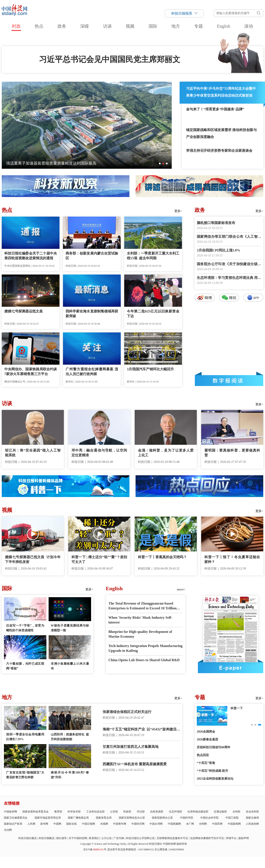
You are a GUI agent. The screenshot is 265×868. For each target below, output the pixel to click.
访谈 (107, 26)
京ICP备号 (95, 849)
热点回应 (203, 755)
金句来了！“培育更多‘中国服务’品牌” (215, 109)
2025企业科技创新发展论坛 (215, 779)
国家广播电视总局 (78, 818)
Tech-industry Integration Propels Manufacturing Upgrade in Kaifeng (146, 648)
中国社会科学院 (209, 818)
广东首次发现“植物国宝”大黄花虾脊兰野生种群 (25, 775)
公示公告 (107, 838)
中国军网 (217, 824)
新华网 (44, 824)
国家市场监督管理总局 (48, 818)
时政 (16, 26)
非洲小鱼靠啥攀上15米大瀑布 (70, 666)
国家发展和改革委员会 (36, 812)
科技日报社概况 (27, 838)
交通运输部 (220, 812)
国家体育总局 (104, 818)
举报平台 (231, 838)
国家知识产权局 (13, 824)
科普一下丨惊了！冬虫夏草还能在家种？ (232, 559)
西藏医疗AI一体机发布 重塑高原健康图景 (135, 764)
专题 (199, 26)
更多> (178, 211)
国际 (153, 26)
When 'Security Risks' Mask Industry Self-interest (140, 620)
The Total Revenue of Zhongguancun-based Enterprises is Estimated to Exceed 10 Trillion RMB (143, 606)
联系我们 (94, 838)
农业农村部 (252, 812)
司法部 (141, 812)
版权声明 (244, 838)
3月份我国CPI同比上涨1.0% (219, 250)
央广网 (190, 824)
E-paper (231, 668)
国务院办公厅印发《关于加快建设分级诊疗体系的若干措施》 (229, 264)
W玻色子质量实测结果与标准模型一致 (70, 628)
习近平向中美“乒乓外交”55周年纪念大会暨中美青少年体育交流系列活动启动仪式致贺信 (221, 92)
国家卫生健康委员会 (16, 818)
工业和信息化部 (95, 812)
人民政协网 (252, 824)
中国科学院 (187, 818)
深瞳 (85, 26)
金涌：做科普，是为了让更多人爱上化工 (166, 453)
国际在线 (71, 824)
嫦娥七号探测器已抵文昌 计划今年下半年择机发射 (33, 559)
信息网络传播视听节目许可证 (207, 838)
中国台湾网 (156, 824)
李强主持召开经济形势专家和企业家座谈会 (219, 151)
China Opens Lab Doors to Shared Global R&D (144, 660)
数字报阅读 (229, 381)
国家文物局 (252, 818)
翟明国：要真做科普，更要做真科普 (232, 453)
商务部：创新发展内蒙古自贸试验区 (92, 256)
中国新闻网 (234, 824)
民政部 (127, 812)
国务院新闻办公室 (162, 818)
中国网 (57, 824)
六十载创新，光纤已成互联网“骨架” (25, 666)
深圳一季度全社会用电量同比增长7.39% (25, 737)
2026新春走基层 (207, 739)
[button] (160, 163)
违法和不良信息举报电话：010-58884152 (131, 849)
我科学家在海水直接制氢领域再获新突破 (92, 314)
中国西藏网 (174, 824)
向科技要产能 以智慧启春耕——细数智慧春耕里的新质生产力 (60, 163)
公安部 (114, 812)
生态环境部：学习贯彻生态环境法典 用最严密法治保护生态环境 (229, 278)
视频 (130, 26)
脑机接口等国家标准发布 (216, 223)
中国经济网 (138, 824)
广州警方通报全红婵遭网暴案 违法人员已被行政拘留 (92, 372)
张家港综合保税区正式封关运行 (127, 712)
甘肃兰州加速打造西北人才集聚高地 (131, 747)
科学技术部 (74, 812)
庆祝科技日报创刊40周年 (214, 747)
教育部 (58, 812)
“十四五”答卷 (206, 763)
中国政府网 (10, 812)
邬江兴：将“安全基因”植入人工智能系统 (33, 453)
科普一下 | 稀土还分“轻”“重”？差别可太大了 (99, 559)
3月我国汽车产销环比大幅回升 (150, 369)
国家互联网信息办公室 (132, 818)
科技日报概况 (46, 838)
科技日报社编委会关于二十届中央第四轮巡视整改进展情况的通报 (31, 256)
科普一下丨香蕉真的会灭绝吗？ (162, 557)
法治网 (8, 830)
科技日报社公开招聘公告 (140, 838)
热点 (39, 26)
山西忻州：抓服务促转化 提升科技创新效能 (70, 737)
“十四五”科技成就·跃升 (212, 771)
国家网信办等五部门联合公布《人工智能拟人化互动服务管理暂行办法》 (229, 237)
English (223, 26)
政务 (62, 26)
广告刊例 (119, 838)
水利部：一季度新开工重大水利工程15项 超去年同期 (153, 256)
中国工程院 (232, 818)
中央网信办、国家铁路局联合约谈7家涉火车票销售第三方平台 (31, 372)
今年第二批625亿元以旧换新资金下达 (153, 314)
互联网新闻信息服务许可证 (172, 838)
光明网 (203, 824)
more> (181, 589)
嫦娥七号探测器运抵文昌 (24, 311)
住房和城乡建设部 (198, 812)
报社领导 (61, 838)
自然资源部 (157, 812)
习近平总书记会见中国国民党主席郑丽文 (110, 59)
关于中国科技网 (78, 838)
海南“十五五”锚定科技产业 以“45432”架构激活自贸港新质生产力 (141, 730)
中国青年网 (120, 824)
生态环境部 (175, 812)
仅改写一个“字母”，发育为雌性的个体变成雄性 (25, 628)
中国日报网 (88, 824)
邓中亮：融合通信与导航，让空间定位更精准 (99, 453)
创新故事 (237, 708)
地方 (176, 26)
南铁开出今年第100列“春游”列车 (70, 775)
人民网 (31, 824)
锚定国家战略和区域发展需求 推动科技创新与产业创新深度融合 (221, 133)
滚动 (249, 26)
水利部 (236, 812)
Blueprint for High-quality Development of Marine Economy (140, 634)
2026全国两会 (206, 732)
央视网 (104, 824)
